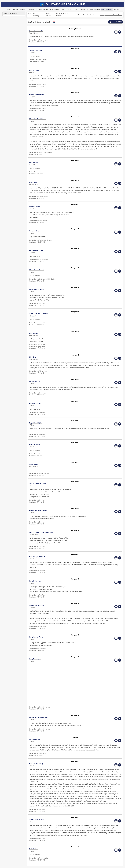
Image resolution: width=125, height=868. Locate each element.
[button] (61, 31)
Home (30, 14)
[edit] (120, 32)
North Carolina (49, 15)
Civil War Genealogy (36, 15)
